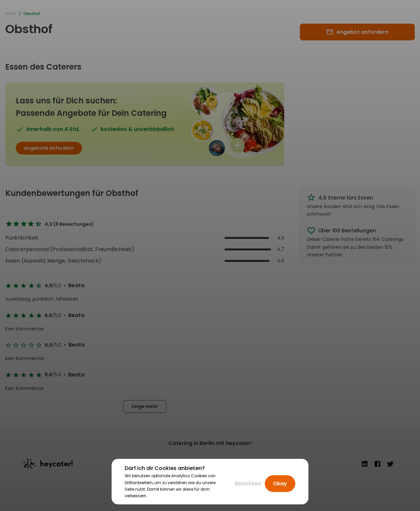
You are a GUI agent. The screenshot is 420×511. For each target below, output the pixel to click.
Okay (280, 484)
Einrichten (248, 484)
